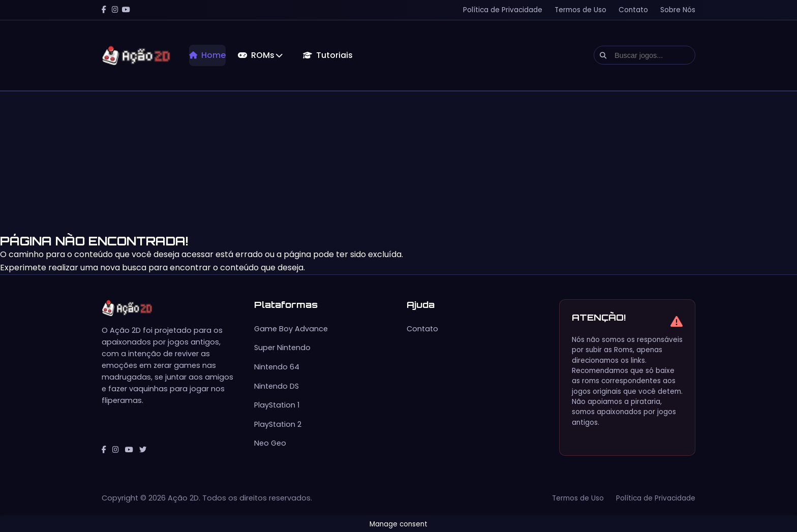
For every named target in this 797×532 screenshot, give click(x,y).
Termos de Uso (580, 10)
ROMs (260, 55)
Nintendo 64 (277, 367)
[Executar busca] (603, 55)
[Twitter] (143, 450)
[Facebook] (104, 10)
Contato (633, 10)
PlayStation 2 (278, 424)
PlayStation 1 (277, 405)
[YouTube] (126, 10)
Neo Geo (270, 443)
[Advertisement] (305, 163)
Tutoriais (328, 55)
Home (207, 55)
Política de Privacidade (503, 10)
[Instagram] (115, 10)
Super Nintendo (282, 348)
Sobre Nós (678, 10)
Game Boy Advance (291, 329)
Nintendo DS (277, 386)
